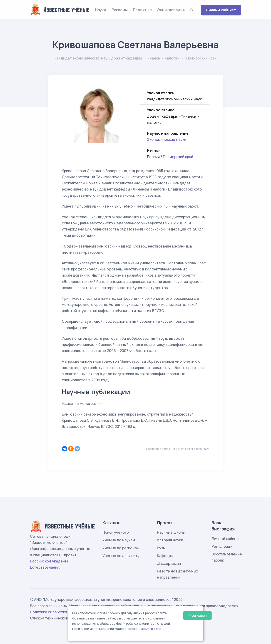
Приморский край (178, 157)
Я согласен (198, 616)
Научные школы (171, 532)
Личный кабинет (221, 10)
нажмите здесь (151, 629)
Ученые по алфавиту (121, 556)
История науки (170, 540)
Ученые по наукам (119, 540)
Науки (101, 10)
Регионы (120, 10)
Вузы (161, 548)
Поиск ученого (116, 532)
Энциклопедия (171, 10)
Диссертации (169, 563)
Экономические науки (167, 139)
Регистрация (223, 546)
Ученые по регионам (121, 548)
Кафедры (165, 556)
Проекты (141, 10)
